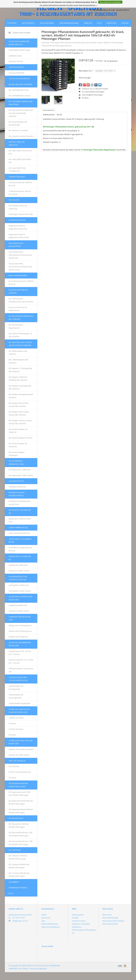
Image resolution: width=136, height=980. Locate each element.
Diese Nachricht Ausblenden (110, 2)
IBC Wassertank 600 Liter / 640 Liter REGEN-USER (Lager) (21, 843)
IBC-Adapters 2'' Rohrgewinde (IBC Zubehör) (20, 370)
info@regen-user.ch (20, 921)
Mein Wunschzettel (110, 924)
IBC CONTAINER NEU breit (19, 90)
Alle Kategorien (47, 23)
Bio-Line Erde (14, 766)
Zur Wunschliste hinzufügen (92, 92)
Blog (99, 23)
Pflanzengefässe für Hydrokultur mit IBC (18, 578)
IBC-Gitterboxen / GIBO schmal (21, 475)
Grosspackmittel (16, 67)
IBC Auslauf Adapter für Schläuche (18, 445)
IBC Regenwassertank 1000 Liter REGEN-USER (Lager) (19, 794)
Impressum (111, 23)
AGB (43, 921)
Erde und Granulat (17, 761)
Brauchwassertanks (18, 275)
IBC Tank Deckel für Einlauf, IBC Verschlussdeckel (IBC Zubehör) (21, 113)
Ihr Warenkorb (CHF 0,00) (103, 10)
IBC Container (15, 850)
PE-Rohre (12, 735)
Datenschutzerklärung (50, 927)
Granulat (12, 778)
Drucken (84, 98)
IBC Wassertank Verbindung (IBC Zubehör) (21, 318)
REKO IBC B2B (14, 200)
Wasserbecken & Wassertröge (16, 245)
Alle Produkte (28, 23)
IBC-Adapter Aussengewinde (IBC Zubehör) (20, 387)
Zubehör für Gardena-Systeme (21, 749)
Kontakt (125, 23)
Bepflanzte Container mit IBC (20, 511)
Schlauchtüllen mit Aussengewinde (16, 696)
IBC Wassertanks (16, 818)
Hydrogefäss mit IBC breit (19, 585)
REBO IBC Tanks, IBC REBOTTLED (17, 143)
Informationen (49, 110)
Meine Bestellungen (110, 918)
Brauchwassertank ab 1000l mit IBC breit (21, 283)
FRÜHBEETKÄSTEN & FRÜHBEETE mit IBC (17, 494)
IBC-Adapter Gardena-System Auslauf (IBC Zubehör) (20, 422)
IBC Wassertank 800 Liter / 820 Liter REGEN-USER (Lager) (21, 834)
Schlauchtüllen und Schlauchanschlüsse (18, 679)
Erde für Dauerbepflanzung (20, 772)
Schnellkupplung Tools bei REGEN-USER (21, 742)
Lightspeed (43, 969)
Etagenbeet (14, 882)
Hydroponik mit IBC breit (18, 565)
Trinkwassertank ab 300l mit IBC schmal (20, 193)
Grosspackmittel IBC (17, 73)
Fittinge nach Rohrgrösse (19, 637)
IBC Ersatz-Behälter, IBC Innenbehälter (18, 123)
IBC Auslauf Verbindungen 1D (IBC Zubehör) (20, 335)
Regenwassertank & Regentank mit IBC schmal (19, 236)
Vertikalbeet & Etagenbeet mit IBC (20, 540)
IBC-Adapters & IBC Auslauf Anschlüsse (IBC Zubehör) (20, 344)
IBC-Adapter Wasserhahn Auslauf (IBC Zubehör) (19, 405)
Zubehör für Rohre (16, 718)
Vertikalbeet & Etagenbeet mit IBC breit (20, 549)
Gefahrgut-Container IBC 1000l (21, 214)
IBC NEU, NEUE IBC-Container (20, 84)
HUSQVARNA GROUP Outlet (19, 50)
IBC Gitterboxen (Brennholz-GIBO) (16, 462)
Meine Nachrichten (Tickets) (113, 921)
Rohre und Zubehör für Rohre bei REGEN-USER (19, 711)
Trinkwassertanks (17, 177)
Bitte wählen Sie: (86, 71)
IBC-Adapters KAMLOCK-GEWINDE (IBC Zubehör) (18, 379)
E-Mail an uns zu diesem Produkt (93, 89)
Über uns (88, 23)
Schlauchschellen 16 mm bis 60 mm (21, 670)
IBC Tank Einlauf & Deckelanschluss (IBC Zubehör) (21, 300)
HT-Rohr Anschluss (16, 729)
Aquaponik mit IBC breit (18, 605)
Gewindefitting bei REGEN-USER (20, 618)
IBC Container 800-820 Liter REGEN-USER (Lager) (19, 866)
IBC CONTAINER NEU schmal (19, 96)
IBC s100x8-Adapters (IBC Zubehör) (19, 361)
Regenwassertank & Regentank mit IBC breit (18, 227)
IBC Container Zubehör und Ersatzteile (21, 103)
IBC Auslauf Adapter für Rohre (21, 438)
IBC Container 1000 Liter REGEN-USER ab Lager (18, 857)
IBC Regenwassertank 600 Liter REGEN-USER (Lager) (21, 811)
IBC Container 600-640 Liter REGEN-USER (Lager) (19, 875)
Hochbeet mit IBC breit (17, 487)
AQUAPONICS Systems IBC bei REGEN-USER (21, 598)
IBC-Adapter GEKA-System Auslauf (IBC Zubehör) (19, 413)
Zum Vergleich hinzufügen (91, 95)
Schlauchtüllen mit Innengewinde (16, 688)
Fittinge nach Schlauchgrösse (20, 631)
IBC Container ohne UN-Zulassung (18, 207)
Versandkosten (112, 61)
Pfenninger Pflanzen (18, 888)
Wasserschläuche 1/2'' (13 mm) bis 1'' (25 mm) (21, 661)
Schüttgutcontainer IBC (19, 79)
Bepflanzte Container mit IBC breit (20, 520)
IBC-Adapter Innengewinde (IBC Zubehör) (21, 396)
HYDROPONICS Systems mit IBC (20, 558)
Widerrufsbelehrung (50, 924)
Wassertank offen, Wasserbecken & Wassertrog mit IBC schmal (20, 267)
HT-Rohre (12, 724)
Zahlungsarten (78, 915)
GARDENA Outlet (15, 56)
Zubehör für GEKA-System (19, 755)
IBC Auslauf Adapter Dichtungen (17, 454)
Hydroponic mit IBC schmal (19, 571)
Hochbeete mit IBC (16, 481)
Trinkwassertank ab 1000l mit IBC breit (20, 184)
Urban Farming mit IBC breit (19, 533)
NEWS (44, 915)
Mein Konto (123, 10)
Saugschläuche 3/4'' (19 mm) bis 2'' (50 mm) (20, 653)
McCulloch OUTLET (16, 61)
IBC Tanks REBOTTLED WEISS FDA (20, 161)
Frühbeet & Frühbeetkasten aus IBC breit (20, 503)
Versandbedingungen (69, 23)
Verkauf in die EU (79, 921)
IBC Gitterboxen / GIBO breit (20, 470)
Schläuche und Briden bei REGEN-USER (20, 644)
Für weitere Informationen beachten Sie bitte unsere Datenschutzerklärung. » (68, 5)
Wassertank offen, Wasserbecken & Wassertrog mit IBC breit (20, 255)
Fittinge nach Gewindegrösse (20, 625)
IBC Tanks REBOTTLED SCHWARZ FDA (17, 170)
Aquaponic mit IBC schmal (19, 611)
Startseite (12, 23)
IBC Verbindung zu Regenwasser (16, 326)
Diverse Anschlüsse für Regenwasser (18, 309)
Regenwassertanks (17, 220)
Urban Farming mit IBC (18, 528)
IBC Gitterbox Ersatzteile (18, 130)
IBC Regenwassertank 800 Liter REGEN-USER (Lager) (21, 802)
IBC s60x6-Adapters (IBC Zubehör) (18, 353)
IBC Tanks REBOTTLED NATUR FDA (20, 152)
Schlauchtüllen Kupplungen (20, 703)
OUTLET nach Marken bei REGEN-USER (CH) (19, 43)
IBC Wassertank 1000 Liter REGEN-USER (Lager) (19, 825)
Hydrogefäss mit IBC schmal (20, 591)
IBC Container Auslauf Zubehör (21, 136)
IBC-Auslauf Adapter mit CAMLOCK (18, 431)
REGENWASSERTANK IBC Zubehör (18, 291)
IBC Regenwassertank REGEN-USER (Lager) (18, 785)
